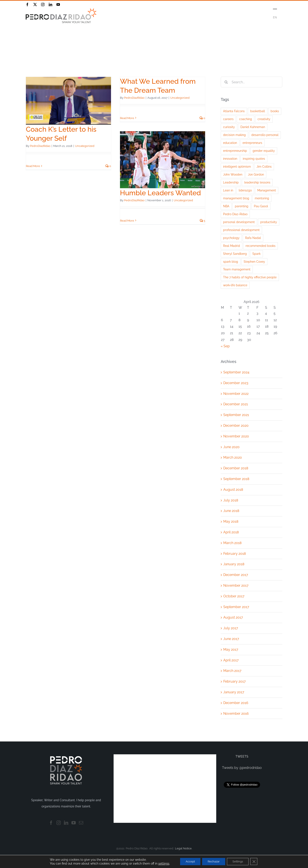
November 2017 (236, 585)
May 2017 (231, 650)
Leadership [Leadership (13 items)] (231, 182)
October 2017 (234, 596)
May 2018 (231, 521)
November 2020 (236, 436)
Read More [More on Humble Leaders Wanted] (127, 221)
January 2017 (234, 692)
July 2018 (231, 500)
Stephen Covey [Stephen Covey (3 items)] (254, 262)
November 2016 (236, 714)
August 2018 (233, 490)
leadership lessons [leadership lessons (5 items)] (257, 182)
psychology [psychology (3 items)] (231, 238)
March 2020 (233, 457)
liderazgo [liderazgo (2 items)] (245, 190)
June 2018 (231, 511)
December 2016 (236, 703)
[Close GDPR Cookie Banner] (258, 861)
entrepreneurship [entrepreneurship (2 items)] (235, 151)
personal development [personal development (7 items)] (239, 222)
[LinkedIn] (66, 823)
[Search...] (252, 82)
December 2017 (236, 575)
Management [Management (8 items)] (267, 190)
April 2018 (231, 532)
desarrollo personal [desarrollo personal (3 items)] (265, 135)
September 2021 (236, 415)
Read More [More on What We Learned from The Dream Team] (127, 118)
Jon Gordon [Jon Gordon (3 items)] (256, 174)
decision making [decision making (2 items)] (234, 135)
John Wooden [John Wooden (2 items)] (233, 174)
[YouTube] (74, 823)
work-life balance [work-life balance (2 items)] (235, 285)
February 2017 (235, 681)
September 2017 (236, 607)
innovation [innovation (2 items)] (230, 159)
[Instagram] (59, 823)
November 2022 (236, 394)
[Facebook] (51, 823)
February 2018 (235, 554)
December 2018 (236, 468)
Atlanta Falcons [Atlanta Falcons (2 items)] (234, 111)
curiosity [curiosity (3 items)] (229, 127)
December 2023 (236, 383)
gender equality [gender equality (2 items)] (264, 151)
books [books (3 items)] (275, 111)
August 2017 (233, 617)
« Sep (225, 346)
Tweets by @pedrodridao (242, 768)
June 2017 (231, 639)
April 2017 (231, 660)
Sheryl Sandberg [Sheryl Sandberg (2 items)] (235, 254)
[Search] (226, 82)
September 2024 (236, 372)
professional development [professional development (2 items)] (241, 230)
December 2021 (236, 404)
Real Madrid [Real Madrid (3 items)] (232, 246)
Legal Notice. (184, 848)
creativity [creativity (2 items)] (264, 119)
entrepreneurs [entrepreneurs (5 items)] (252, 143)
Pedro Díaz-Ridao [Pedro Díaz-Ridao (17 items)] (235, 214)
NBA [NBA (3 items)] (226, 206)
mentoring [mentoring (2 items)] (262, 198)
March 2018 (232, 543)
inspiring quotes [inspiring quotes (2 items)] (254, 159)
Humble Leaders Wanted (160, 193)
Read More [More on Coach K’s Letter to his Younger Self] (33, 166)
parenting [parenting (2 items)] (242, 206)
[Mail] (81, 823)
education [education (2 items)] (230, 143)
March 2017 (232, 671)
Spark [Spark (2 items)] (256, 254)
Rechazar (213, 861)
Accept (187, 861)
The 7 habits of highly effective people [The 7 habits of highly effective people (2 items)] (250, 277)
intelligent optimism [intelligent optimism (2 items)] (237, 166)
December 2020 (236, 426)
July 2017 (231, 628)
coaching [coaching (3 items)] (246, 119)
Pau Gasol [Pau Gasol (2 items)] (261, 206)
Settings (240, 861)
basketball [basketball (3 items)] (258, 111)
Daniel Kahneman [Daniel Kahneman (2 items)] (253, 127)
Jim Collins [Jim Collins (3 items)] (264, 166)
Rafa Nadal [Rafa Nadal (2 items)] (253, 238)
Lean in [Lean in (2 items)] (228, 190)
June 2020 (231, 447)
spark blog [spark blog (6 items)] (231, 262)
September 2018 (236, 479)
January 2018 (234, 564)
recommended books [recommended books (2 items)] (261, 246)
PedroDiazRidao (40, 146)
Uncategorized (85, 146)
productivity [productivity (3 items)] (269, 222)
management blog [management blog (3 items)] (236, 198)
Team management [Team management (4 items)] (237, 269)
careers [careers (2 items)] (228, 119)
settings (159, 863)
